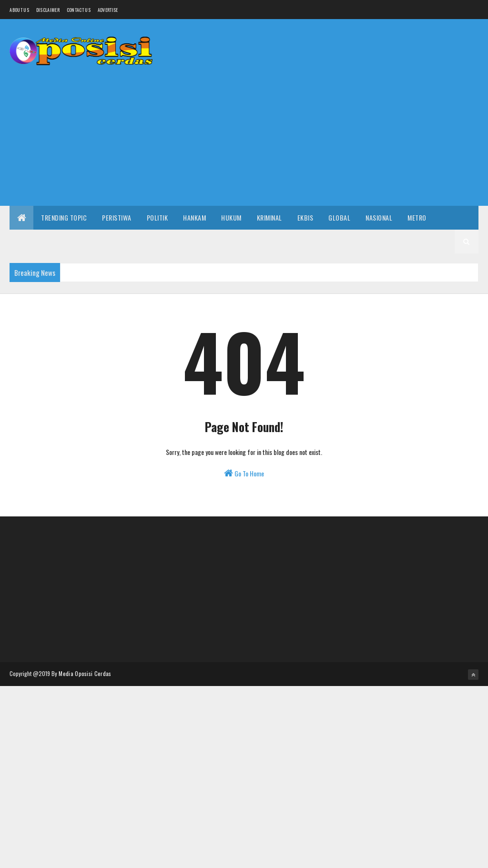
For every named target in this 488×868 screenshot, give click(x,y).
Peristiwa (117, 217)
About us (19, 10)
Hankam (194, 217)
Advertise (108, 10)
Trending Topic (64, 217)
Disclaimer (48, 10)
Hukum (231, 217)
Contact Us (79, 10)
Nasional (379, 217)
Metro (417, 217)
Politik (158, 217)
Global (339, 217)
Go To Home (244, 473)
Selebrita (123, 241)
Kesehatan (77, 241)
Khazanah (32, 241)
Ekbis (305, 217)
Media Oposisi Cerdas (85, 673)
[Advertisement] (305, 132)
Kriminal (269, 217)
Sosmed (163, 241)
